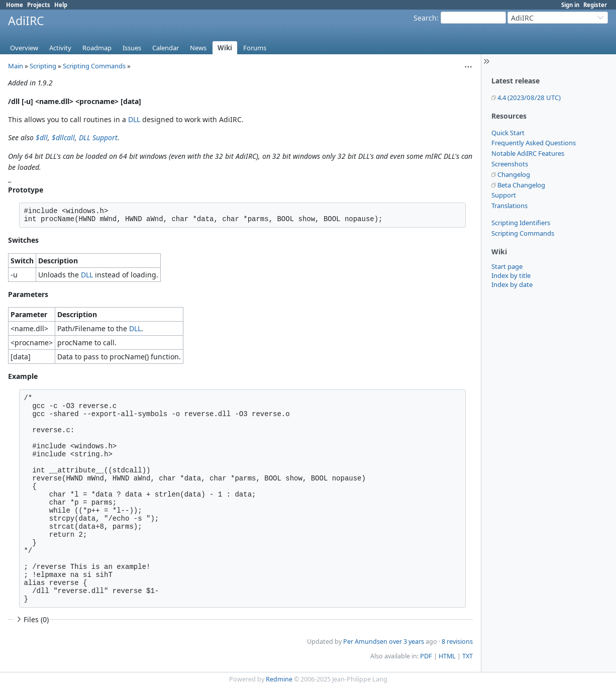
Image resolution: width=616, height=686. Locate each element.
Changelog (514, 174)
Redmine (279, 679)
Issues (132, 48)
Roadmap (97, 48)
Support (504, 195)
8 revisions (457, 642)
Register (595, 5)
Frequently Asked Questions (534, 143)
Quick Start (508, 133)
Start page (507, 266)
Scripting (43, 66)
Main (16, 66)
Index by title (511, 275)
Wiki (225, 48)
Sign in (570, 5)
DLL (134, 119)
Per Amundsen (365, 642)
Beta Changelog (521, 185)
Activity (60, 48)
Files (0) (32, 619)
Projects (39, 5)
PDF (426, 656)
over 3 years (406, 642)
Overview (24, 48)
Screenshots (510, 164)
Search (425, 18)
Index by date (512, 284)
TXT (468, 656)
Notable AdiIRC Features (528, 153)
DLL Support (98, 137)
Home (15, 5)
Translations (509, 206)
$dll (42, 137)
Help (61, 5)
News (198, 48)
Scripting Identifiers (521, 223)
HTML (447, 656)
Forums (255, 48)
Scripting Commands (523, 233)
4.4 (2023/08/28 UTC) (529, 97)
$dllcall (63, 137)
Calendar (166, 48)
